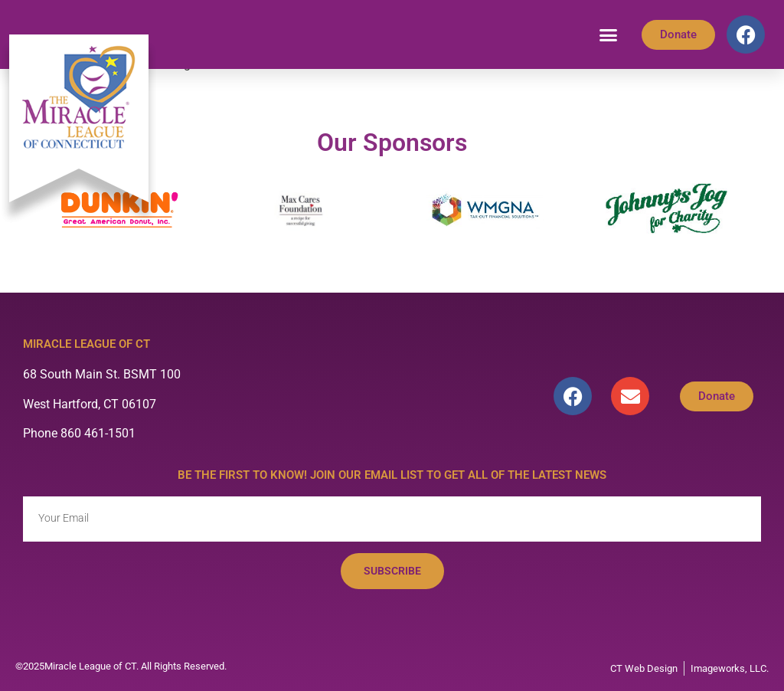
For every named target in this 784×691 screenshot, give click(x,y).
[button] (609, 34)
